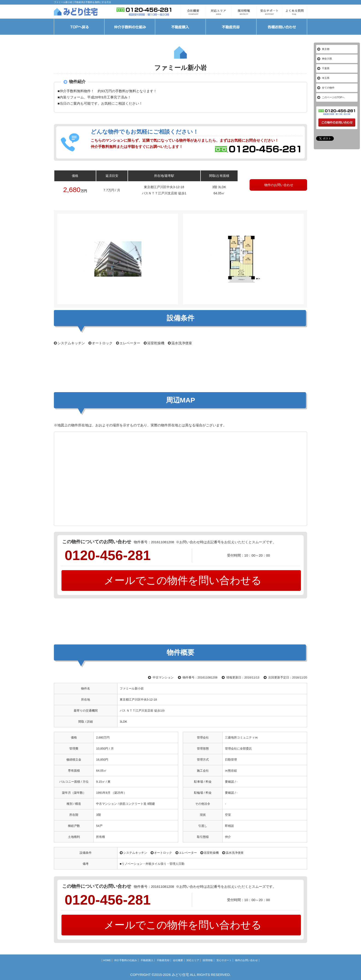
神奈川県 (327, 59)
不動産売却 (163, 960)
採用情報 (208, 960)
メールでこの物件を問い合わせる (181, 580)
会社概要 (178, 960)
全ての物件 (328, 88)
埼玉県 (326, 78)
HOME (107, 960)
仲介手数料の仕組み (126, 960)
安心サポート (224, 960)
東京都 (326, 49)
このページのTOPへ (333, 97)
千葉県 (326, 68)
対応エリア (193, 960)
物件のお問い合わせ (278, 185)
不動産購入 (147, 960)
